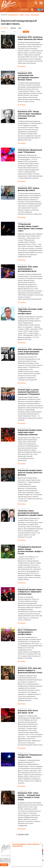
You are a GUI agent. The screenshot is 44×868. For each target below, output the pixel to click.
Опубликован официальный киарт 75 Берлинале (30, 151)
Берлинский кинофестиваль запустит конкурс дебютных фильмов (30, 473)
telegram (39, 10)
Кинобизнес (35, 15)
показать (26, 32)
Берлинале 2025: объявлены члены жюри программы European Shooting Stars (30, 352)
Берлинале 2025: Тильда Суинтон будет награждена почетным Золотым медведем (30, 115)
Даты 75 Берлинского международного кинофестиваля (27, 632)
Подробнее (23, 66)
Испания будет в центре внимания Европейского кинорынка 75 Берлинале (29, 392)
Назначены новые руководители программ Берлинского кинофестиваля (30, 513)
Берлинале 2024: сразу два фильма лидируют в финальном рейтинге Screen (30, 670)
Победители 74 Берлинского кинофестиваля (30, 756)
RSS (32, 10)
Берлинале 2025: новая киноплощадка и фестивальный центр (28, 269)
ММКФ (22, 15)
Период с (3, 32)
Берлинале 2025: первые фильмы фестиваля (29, 189)
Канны (27, 15)
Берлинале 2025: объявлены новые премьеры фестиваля (30, 38)
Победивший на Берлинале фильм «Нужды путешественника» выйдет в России (30, 550)
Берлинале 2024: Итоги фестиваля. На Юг (28, 712)
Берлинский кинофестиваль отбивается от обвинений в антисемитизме (30, 592)
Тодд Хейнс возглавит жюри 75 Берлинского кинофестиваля (30, 311)
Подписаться (24, 9)
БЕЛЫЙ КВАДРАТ (13, 15)
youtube (35, 10)
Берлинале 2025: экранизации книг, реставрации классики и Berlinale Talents (28, 76)
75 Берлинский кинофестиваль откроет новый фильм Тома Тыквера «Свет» (30, 227)
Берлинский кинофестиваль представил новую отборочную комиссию (30, 432)
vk (42, 10)
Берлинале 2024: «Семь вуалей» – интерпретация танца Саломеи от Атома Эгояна (29, 796)
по (14, 32)
